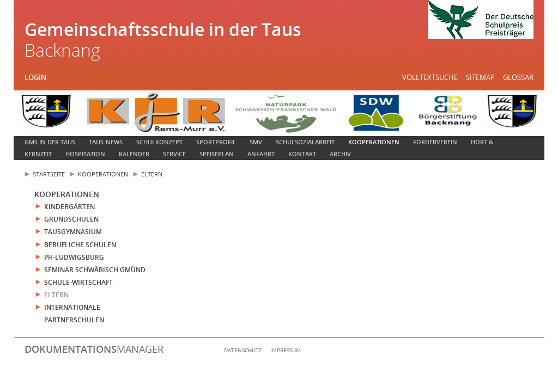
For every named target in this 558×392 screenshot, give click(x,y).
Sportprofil (216, 142)
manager (94, 349)
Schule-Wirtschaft (78, 282)
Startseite (49, 174)
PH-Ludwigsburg (74, 257)
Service (174, 154)
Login (35, 77)
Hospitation (85, 154)
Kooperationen (374, 142)
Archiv (340, 154)
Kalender (134, 154)
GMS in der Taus (50, 142)
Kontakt (302, 154)
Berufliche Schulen (80, 245)
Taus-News (106, 142)
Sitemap (480, 77)
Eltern (152, 174)
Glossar (518, 77)
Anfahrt (261, 154)
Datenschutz (243, 350)
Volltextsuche (430, 77)
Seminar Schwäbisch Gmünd (95, 270)
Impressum (286, 350)
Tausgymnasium (73, 232)
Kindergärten (69, 207)
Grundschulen (71, 219)
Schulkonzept (159, 142)
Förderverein (435, 142)
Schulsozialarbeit (305, 142)
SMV (256, 142)
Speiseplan (217, 154)
